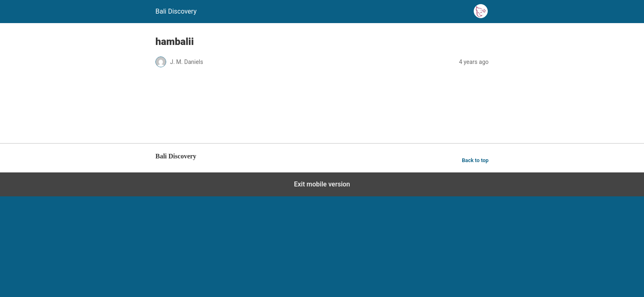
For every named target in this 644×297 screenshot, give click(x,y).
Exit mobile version (322, 184)
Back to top (475, 160)
